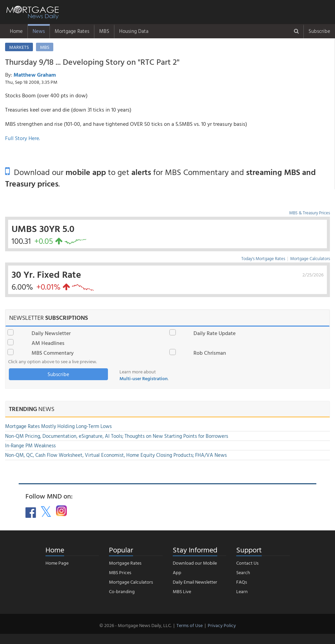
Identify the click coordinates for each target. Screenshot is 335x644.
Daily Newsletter (51, 333)
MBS (104, 31)
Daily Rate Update (215, 333)
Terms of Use (190, 625)
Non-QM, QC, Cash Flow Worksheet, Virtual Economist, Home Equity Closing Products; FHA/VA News (116, 455)
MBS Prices (120, 572)
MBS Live (182, 591)
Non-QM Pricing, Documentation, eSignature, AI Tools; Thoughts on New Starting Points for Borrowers (117, 436)
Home (16, 31)
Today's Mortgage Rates (263, 258)
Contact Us (247, 563)
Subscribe (319, 31)
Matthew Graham (35, 75)
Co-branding (122, 591)
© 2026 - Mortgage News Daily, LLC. (135, 625)
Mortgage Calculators (310, 258)
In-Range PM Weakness (30, 445)
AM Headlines (48, 343)
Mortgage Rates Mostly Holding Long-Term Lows (58, 426)
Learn (242, 591)
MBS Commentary (53, 353)
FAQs (242, 582)
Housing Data (134, 31)
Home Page (57, 563)
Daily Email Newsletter (195, 582)
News (39, 31)
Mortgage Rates (72, 31)
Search (243, 572)
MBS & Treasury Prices (310, 213)
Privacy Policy (222, 625)
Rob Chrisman (210, 353)
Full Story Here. (23, 138)
